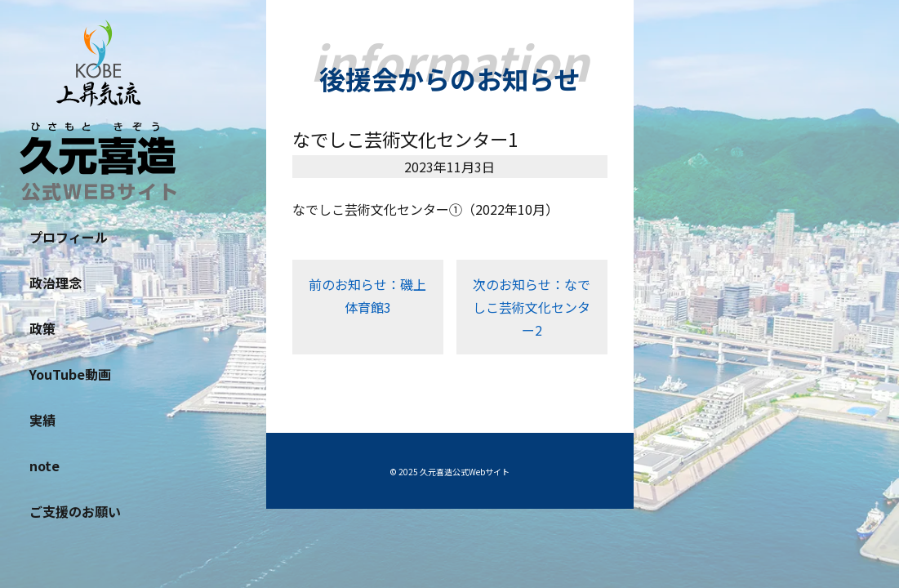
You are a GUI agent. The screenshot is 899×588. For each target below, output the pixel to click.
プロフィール (69, 237)
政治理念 (56, 283)
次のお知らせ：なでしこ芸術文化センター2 (532, 307)
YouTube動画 (70, 374)
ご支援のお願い (75, 511)
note (45, 465)
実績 (42, 420)
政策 (42, 328)
